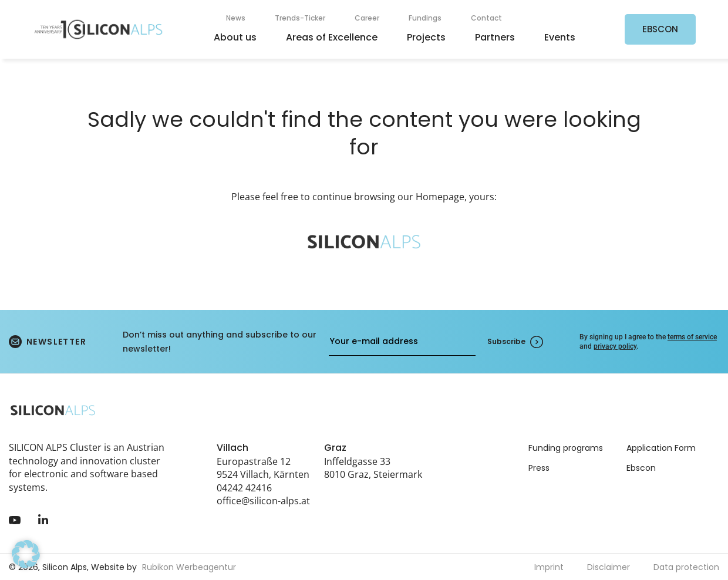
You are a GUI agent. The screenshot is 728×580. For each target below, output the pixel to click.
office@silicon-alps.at (263, 501)
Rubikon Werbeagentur (189, 567)
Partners (495, 37)
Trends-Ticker (300, 18)
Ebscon (641, 468)
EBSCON (660, 29)
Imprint (549, 567)
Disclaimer (609, 567)
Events (560, 37)
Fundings (425, 18)
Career (367, 18)
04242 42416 (244, 488)
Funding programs (566, 448)
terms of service (692, 337)
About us (235, 37)
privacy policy (615, 346)
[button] (26, 554)
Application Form (661, 448)
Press (539, 468)
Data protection (686, 567)
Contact (486, 18)
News (236, 18)
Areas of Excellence (332, 37)
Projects (426, 37)
